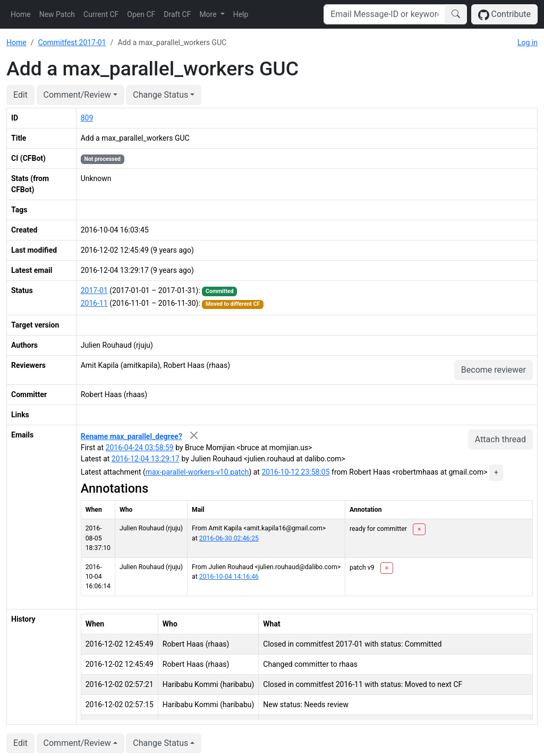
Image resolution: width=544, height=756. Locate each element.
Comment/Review (77, 95)
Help (241, 14)
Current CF (101, 14)
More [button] (209, 14)
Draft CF (177, 14)
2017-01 (94, 290)
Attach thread (500, 439)
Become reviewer (494, 370)
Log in (528, 42)
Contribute (504, 15)
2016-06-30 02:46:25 (229, 538)
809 (87, 118)
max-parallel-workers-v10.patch (197, 472)
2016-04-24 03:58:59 (140, 448)
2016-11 (94, 303)
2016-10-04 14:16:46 (229, 577)
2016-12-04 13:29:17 (146, 459)
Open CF (141, 14)
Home (21, 14)
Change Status (160, 95)
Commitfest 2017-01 (72, 42)
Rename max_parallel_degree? (131, 436)
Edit (20, 95)
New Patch (57, 14)
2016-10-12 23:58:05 (295, 472)
